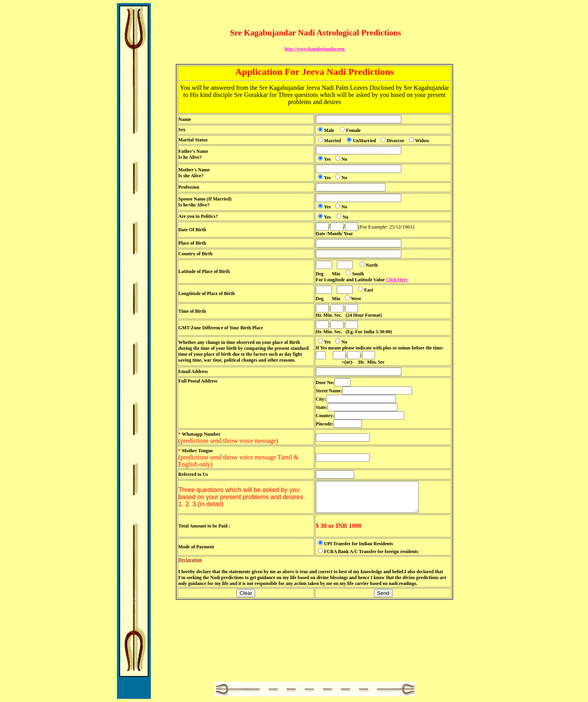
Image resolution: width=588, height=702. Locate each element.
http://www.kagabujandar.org (315, 49)
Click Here (397, 280)
